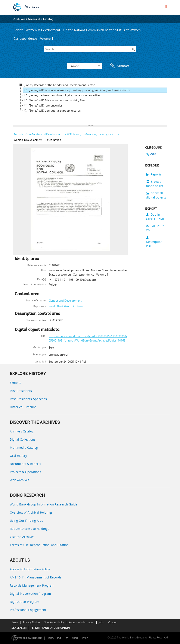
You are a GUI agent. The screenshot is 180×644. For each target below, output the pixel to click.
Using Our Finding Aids (26, 521)
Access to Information (81, 622)
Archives (32, 7)
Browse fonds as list (155, 184)
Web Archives (20, 480)
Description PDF (154, 242)
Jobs (101, 622)
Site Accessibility (54, 622)
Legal (15, 622)
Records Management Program (32, 585)
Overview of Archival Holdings (31, 512)
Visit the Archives (22, 537)
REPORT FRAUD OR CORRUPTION (50, 628)
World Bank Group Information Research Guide (44, 504)
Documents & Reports (25, 464)
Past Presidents (21, 391)
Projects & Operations (25, 472)
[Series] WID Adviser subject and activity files (54, 100)
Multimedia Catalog (24, 448)
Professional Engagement (28, 610)
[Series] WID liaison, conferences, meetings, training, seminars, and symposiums (76, 90)
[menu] (166, 7)
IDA (59, 638)
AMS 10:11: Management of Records (36, 577)
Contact (113, 622)
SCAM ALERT (19, 628)
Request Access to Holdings (30, 529)
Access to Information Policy (30, 569)
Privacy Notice (31, 622)
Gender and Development (65, 301)
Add (153, 154)
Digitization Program (24, 602)
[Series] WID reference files (43, 105)
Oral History (18, 456)
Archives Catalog (22, 431)
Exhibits (15, 383)
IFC (67, 638)
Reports (154, 174)
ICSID (85, 638)
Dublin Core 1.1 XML (155, 217)
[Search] (90, 49)
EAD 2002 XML (155, 228)
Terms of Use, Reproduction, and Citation (39, 545)
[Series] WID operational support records (52, 111)
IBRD (51, 638)
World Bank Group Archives (66, 306)
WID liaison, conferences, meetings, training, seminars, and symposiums (92, 134)
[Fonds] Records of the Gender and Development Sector (56, 85)
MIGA (75, 638)
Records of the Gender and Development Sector (39, 134)
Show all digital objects (156, 195)
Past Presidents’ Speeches (28, 399)
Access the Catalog (41, 19)
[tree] (90, 104)
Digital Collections (23, 439)
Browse (85, 66)
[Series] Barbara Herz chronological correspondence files (62, 95)
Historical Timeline (23, 407)
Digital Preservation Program (30, 594)
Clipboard (118, 66)
